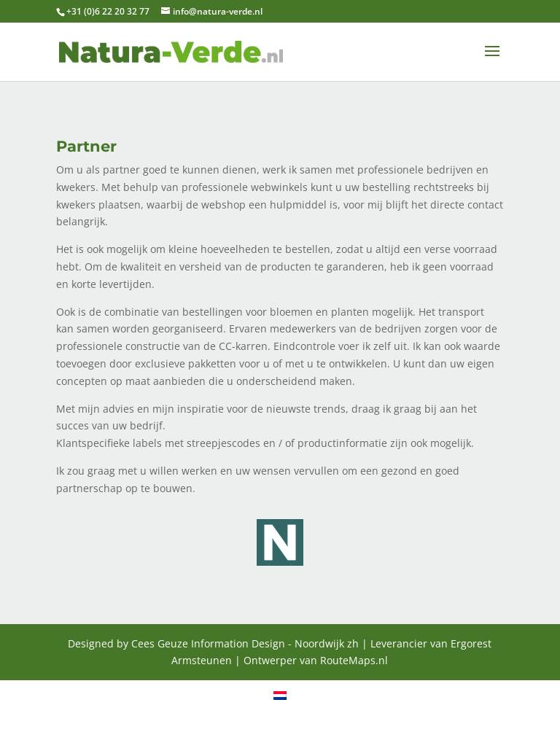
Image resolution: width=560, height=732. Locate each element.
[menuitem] (280, 695)
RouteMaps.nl (354, 660)
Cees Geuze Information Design (208, 643)
